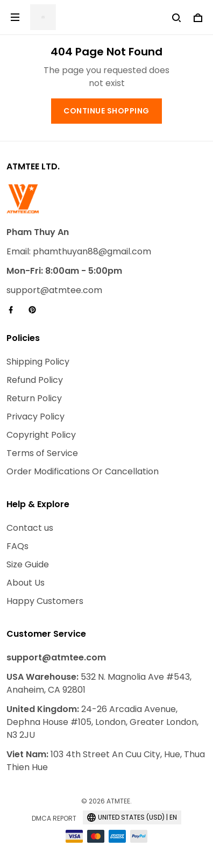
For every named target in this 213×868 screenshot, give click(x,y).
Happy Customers (45, 601)
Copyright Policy (41, 435)
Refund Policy (35, 380)
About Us (26, 583)
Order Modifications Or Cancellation (83, 471)
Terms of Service (42, 453)
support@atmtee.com (54, 290)
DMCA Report (54, 818)
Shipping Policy (38, 362)
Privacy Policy (35, 417)
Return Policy (34, 398)
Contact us (30, 528)
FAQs (17, 546)
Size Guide (28, 564)
